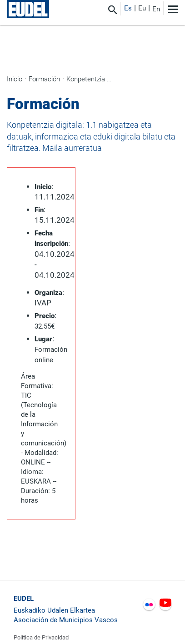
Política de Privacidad (41, 637)
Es (128, 8)
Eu (142, 8)
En (156, 9)
